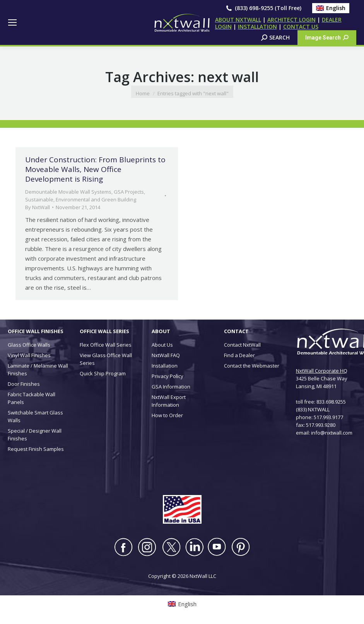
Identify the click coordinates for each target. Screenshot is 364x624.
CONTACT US (301, 27)
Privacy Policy (167, 376)
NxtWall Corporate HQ (322, 371)
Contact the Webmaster (252, 366)
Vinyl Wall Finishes (29, 355)
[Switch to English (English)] (331, 8)
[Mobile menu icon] (12, 22)
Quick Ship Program (103, 373)
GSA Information (171, 387)
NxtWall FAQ (166, 355)
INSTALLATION (257, 27)
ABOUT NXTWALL (238, 20)
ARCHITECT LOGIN (291, 20)
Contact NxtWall (242, 345)
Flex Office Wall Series (106, 345)
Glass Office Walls (29, 345)
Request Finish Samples (36, 449)
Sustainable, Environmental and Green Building (81, 199)
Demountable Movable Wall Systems (68, 192)
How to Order (167, 415)
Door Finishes (24, 384)
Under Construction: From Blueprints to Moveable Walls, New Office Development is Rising (95, 169)
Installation (165, 366)
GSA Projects (129, 192)
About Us (162, 345)
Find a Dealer (239, 355)
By (38, 207)
